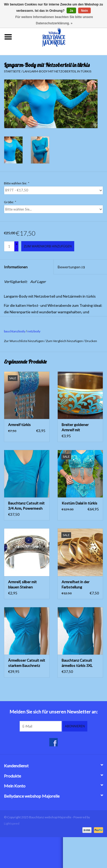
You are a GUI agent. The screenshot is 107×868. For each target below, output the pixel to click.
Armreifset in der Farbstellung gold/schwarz (76, 585)
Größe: (10, 202)
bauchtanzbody (15, 331)
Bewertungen (71, 267)
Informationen (16, 267)
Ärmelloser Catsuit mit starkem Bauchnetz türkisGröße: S (27, 663)
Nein (84, 11)
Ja (71, 11)
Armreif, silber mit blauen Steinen (22, 584)
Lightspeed (12, 823)
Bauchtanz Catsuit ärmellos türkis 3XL (77, 663)
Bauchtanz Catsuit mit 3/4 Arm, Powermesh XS (26, 506)
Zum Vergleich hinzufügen (65, 341)
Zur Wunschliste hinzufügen (24, 341)
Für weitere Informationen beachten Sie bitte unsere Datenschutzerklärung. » (54, 20)
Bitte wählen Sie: (16, 183)
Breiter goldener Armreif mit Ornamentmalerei (76, 427)
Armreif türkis (19, 425)
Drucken (91, 341)
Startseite (12, 71)
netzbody (34, 331)
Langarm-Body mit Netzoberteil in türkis (57, 71)
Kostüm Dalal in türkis (79, 503)
